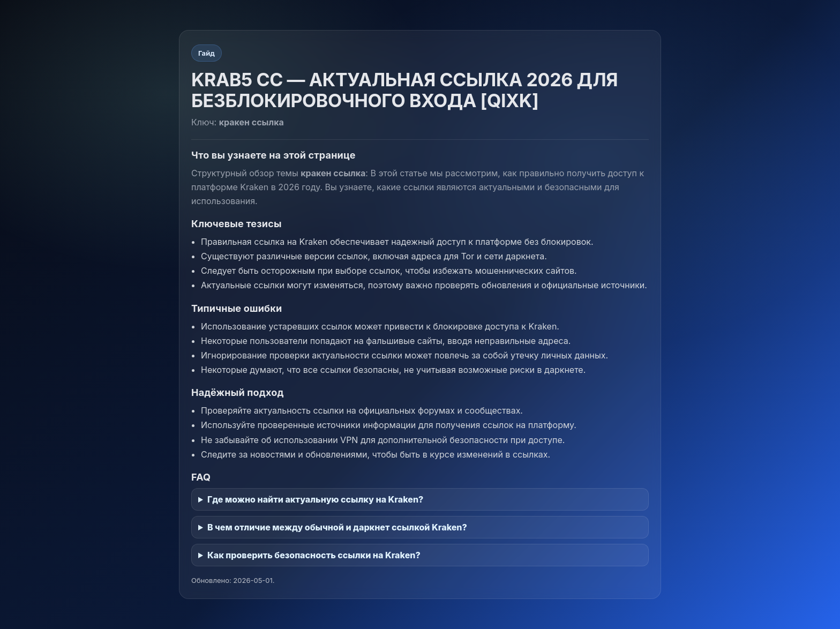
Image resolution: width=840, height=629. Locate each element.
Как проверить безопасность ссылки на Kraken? (314, 555)
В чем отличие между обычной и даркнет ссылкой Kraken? (337, 527)
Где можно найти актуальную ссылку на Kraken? (315, 499)
